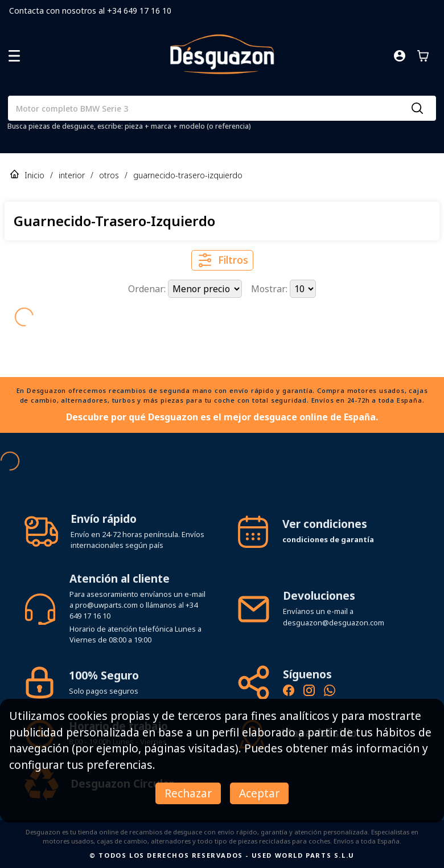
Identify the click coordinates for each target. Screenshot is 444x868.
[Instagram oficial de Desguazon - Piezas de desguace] (309, 692)
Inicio (34, 175)
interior (72, 175)
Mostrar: (270, 289)
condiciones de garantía (328, 539)
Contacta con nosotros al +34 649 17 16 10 (90, 11)
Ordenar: (148, 289)
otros (109, 175)
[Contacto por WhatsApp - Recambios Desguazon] (330, 692)
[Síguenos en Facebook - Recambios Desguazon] (289, 692)
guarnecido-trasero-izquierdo (188, 175)
